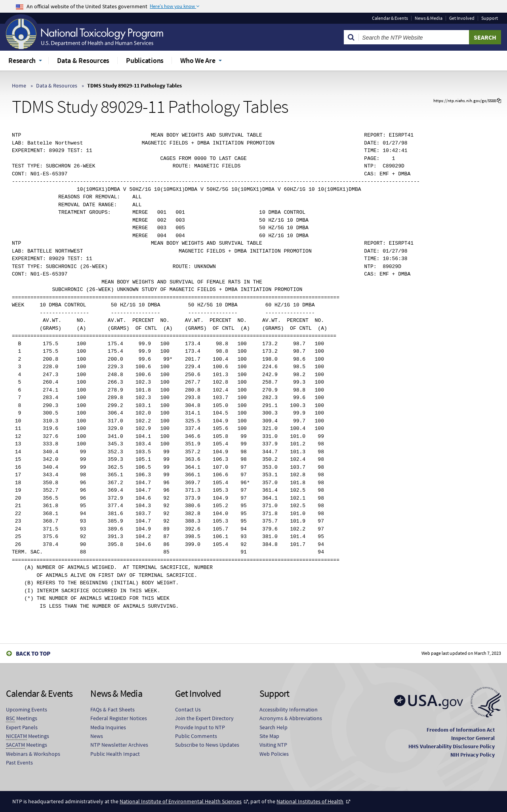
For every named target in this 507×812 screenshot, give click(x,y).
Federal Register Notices (119, 718)
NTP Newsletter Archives (119, 745)
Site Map (269, 736)
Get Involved (462, 18)
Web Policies (274, 754)
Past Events (19, 763)
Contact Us (188, 709)
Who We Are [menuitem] (198, 60)
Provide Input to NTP (200, 727)
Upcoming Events (27, 709)
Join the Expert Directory (204, 718)
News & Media (429, 18)
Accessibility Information (289, 709)
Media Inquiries (108, 727)
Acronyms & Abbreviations (291, 718)
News (97, 736)
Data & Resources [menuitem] (83, 60)
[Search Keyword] (414, 37)
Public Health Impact (115, 754)
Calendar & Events (390, 18)
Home (19, 86)
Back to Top (33, 653)
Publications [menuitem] (145, 60)
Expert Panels (22, 727)
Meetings (22, 718)
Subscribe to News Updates (207, 745)
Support (490, 18)
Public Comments (196, 736)
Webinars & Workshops (33, 754)
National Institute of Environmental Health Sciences (181, 801)
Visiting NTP (273, 745)
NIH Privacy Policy (473, 755)
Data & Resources (57, 86)
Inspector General (473, 738)
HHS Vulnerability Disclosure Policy (452, 746)
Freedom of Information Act (461, 730)
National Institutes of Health (310, 801)
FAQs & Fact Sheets (112, 709)
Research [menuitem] (22, 60)
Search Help (274, 727)
